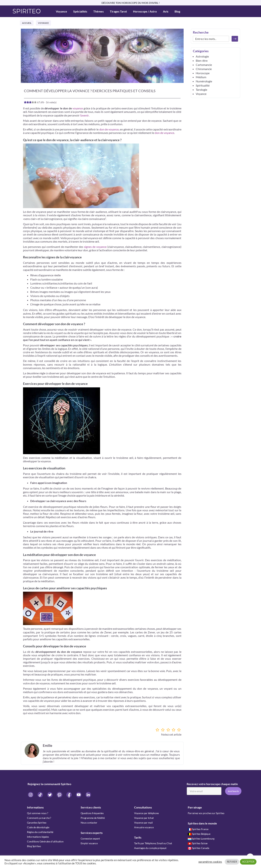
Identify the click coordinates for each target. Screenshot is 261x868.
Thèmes (99, 11)
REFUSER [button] (232, 862)
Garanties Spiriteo (37, 823)
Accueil (27, 23)
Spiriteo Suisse (198, 843)
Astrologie (202, 56)
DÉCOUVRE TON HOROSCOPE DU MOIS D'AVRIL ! (131, 3)
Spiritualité (203, 85)
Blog (177, 11)
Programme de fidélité (93, 818)
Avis (166, 11)
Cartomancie (204, 65)
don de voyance (109, 129)
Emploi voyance (89, 843)
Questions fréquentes (92, 813)
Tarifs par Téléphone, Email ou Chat (153, 843)
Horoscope (203, 73)
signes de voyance (95, 247)
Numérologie (204, 81)
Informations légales (38, 837)
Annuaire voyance (144, 827)
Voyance (61, 11)
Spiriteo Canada (199, 848)
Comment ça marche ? (39, 818)
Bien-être (202, 61)
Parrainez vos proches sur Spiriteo (206, 813)
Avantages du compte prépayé (150, 848)
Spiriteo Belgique (199, 834)
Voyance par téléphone (146, 813)
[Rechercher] (235, 39)
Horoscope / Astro (145, 11)
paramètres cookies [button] (210, 862)
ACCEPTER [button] (248, 862)
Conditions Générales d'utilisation (45, 841)
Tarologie (201, 90)
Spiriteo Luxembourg (201, 839)
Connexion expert (90, 839)
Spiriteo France (198, 829)
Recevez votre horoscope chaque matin (212, 784)
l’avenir (84, 115)
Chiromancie (204, 69)
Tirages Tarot (118, 11)
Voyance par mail (143, 823)
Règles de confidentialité (40, 832)
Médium (201, 77)
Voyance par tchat (144, 818)
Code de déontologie (38, 827)
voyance (78, 108)
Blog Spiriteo (34, 846)
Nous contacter (89, 823)
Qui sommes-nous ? (38, 813)
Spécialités (80, 11)
